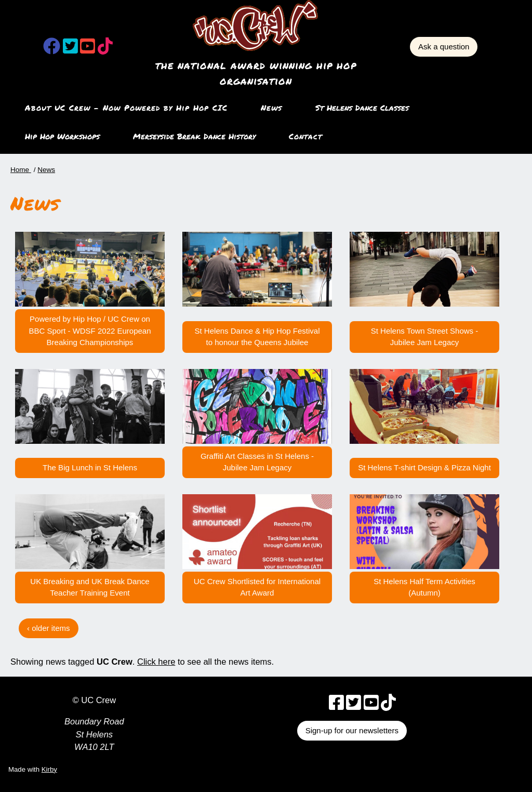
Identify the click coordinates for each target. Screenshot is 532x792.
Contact (305, 136)
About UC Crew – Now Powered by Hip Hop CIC (126, 108)
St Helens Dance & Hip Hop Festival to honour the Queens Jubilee (257, 337)
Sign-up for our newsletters (352, 730)
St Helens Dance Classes (362, 108)
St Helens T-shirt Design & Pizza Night (424, 467)
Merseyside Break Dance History (194, 136)
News (271, 108)
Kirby (49, 769)
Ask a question (444, 47)
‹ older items (49, 628)
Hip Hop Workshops (62, 136)
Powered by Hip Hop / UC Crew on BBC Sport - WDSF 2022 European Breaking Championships (90, 331)
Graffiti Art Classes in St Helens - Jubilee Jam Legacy (257, 462)
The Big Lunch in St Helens (90, 467)
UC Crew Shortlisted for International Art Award (257, 587)
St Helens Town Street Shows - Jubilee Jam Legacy (424, 337)
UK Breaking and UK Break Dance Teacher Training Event (90, 587)
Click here (156, 662)
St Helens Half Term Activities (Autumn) (424, 587)
